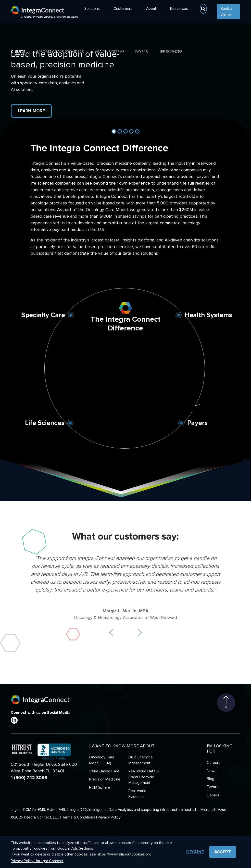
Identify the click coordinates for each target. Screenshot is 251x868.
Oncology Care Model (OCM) (102, 760)
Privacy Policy (109, 817)
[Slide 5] (137, 131)
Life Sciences (170, 52)
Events (213, 787)
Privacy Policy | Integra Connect (37, 861)
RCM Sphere (100, 787)
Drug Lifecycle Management (141, 760)
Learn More (31, 111)
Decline (195, 852)
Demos (213, 795)
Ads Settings (82, 849)
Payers (142, 52)
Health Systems (110, 52)
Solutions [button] (92, 9)
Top (226, 702)
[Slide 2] (120, 131)
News (212, 771)
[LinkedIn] (14, 720)
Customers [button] (123, 9)
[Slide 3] (125, 131)
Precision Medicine (105, 779)
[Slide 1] (114, 131)
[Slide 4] (131, 131)
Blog (211, 779)
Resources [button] (179, 9)
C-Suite (18, 52)
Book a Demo (226, 12)
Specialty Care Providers (60, 52)
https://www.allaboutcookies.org (124, 854)
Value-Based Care (104, 771)
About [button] (151, 9)
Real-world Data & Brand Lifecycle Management (144, 777)
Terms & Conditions (79, 817)
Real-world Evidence (137, 794)
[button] (111, 633)
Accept (223, 852)
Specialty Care (43, 315)
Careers (214, 763)
